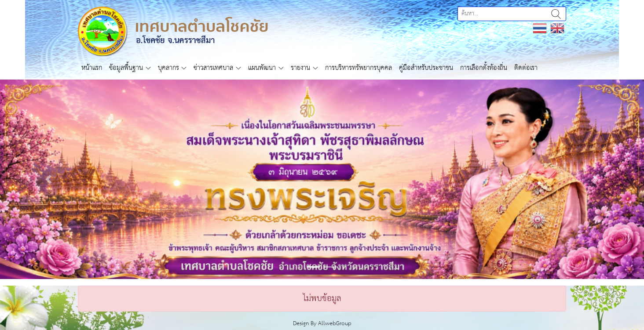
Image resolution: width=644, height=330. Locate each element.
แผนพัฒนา (262, 68)
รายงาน (300, 68)
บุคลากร (168, 68)
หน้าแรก (92, 68)
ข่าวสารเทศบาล (213, 68)
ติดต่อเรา (526, 68)
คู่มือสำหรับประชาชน (426, 68)
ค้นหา (556, 14)
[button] (48, 179)
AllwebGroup (335, 324)
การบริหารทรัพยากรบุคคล (359, 68)
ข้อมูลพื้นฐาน (126, 68)
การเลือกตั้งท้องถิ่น (484, 68)
